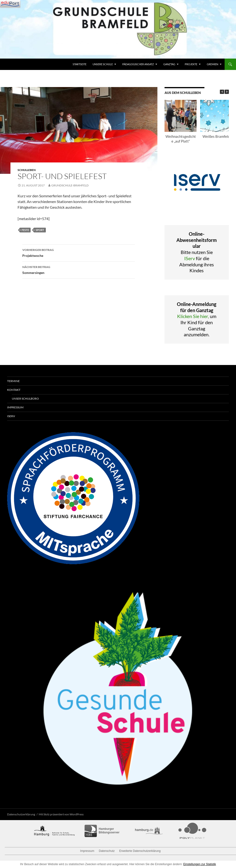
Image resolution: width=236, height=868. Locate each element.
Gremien (212, 64)
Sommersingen (79, 269)
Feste (25, 230)
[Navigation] (10, 4)
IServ (190, 258)
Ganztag (169, 64)
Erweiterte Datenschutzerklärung (140, 851)
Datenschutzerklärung (21, 814)
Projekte (191, 64)
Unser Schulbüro (25, 399)
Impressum (15, 407)
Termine (13, 381)
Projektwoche (79, 252)
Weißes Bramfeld (216, 136)
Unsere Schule (103, 64)
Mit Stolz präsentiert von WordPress (61, 814)
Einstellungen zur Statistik (200, 864)
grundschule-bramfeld (70, 185)
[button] (227, 92)
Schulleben (27, 170)
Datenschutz (107, 851)
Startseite (80, 64)
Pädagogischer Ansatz (138, 64)
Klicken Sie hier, (193, 316)
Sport (40, 230)
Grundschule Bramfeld (28, 64)
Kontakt (14, 390)
